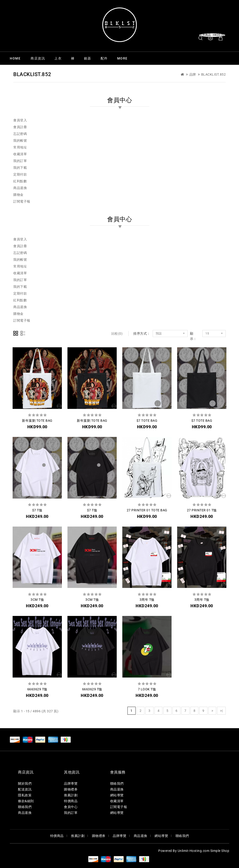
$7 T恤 (37, 510)
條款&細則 (26, 801)
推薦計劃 (71, 795)
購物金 (18, 195)
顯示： (193, 336)
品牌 (193, 74)
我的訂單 (20, 161)
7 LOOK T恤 (147, 689)
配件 (104, 58)
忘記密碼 (20, 134)
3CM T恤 (37, 600)
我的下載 (20, 168)
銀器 (88, 58)
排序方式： (142, 334)
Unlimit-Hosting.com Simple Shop (204, 851)
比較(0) (117, 334)
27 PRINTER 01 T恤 (202, 510)
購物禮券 (71, 789)
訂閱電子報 (22, 201)
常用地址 (20, 147)
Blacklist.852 (214, 74)
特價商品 (71, 801)
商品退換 (20, 188)
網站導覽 (117, 795)
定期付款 (20, 174)
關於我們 (25, 784)
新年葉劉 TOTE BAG (37, 421)
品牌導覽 (71, 784)
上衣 (58, 58)
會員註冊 (20, 127)
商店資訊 (38, 58)
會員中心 (71, 807)
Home (15, 58)
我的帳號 (20, 141)
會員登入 (20, 120)
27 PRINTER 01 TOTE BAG (147, 510)
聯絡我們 (25, 807)
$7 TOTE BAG (147, 421)
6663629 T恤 (37, 689)
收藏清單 (20, 154)
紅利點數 (20, 181)
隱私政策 (25, 795)
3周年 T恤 (147, 600)
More (122, 58)
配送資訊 (25, 789)
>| (221, 711)
